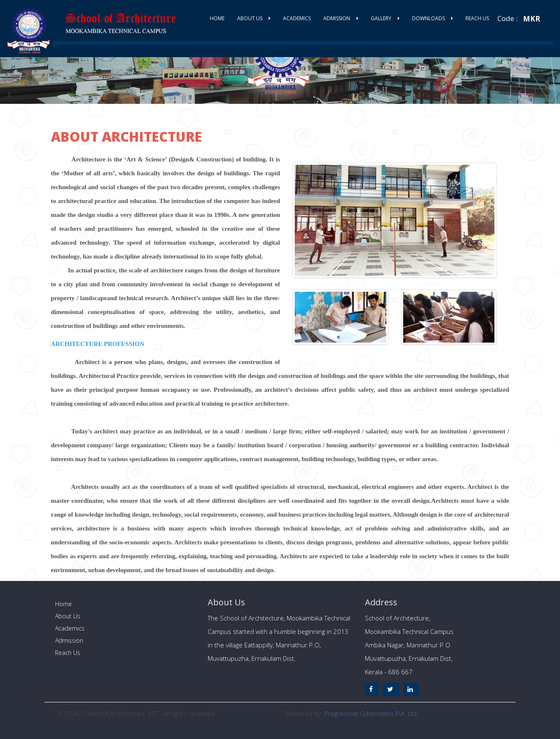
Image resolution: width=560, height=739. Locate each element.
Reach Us (477, 18)
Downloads (432, 18)
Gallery (385, 18)
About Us (254, 18)
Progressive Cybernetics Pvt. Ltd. (371, 713)
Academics (297, 18)
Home (217, 18)
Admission (341, 18)
